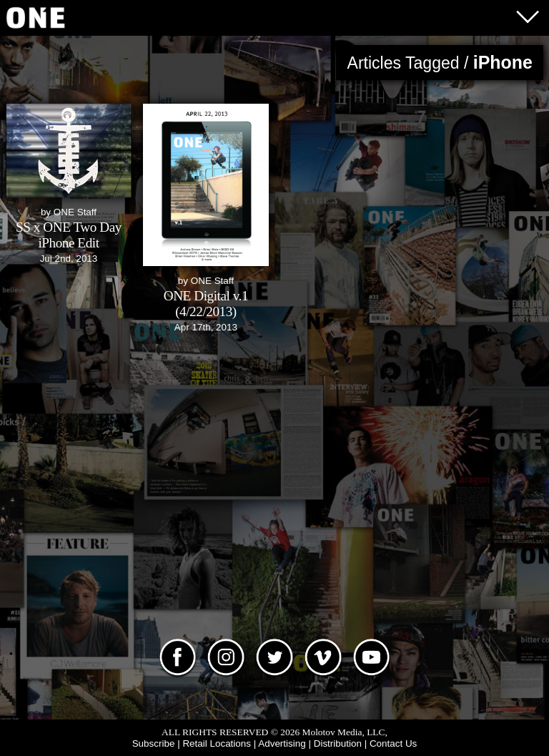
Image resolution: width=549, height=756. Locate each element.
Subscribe (154, 743)
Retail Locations (217, 743)
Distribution (338, 743)
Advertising (282, 743)
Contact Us (393, 743)
